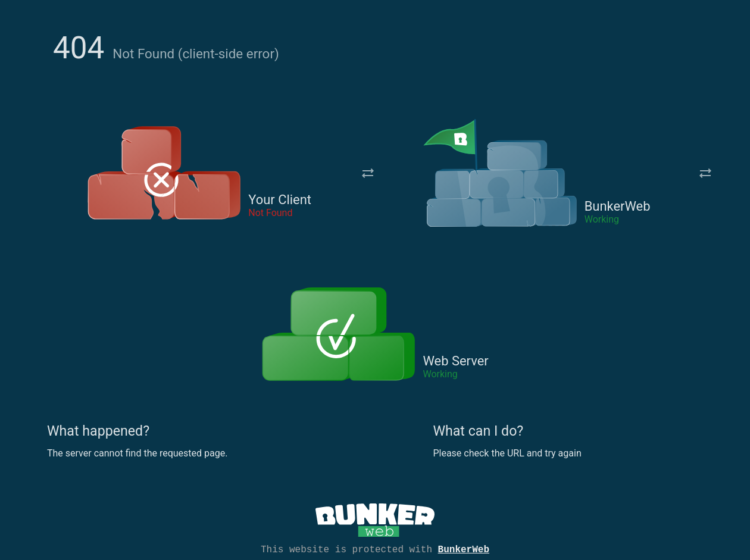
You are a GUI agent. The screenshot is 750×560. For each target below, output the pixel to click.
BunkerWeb (464, 549)
